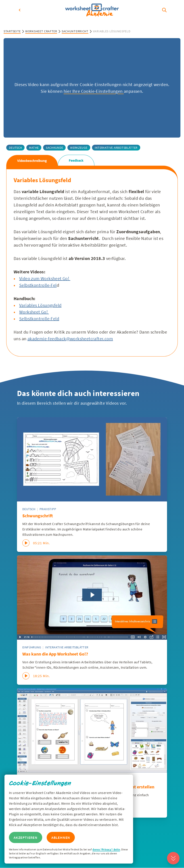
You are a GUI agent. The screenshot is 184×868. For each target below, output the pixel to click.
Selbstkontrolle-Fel (38, 285)
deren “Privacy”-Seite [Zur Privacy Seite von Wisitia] (106, 849)
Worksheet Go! (34, 312)
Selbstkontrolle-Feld (39, 319)
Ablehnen (61, 837)
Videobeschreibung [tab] (32, 161)
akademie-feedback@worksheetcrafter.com (70, 339)
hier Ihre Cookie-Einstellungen (94, 91)
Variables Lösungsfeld (40, 305)
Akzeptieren (26, 837)
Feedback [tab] (76, 160)
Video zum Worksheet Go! (45, 278)
